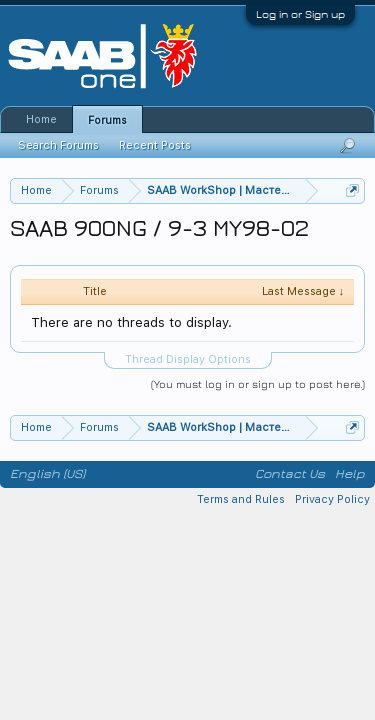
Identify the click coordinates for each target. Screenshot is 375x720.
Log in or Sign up (300, 14)
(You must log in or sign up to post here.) (258, 383)
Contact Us (290, 474)
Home (41, 119)
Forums (107, 120)
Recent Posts (155, 145)
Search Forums (58, 145)
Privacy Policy (332, 499)
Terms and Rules (241, 499)
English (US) (47, 474)
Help (350, 474)
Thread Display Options (188, 359)
